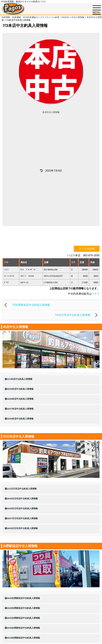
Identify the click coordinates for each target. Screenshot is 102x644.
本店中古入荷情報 (51, 112)
